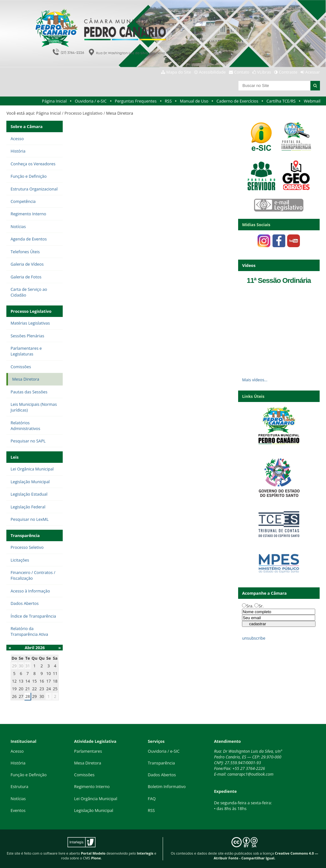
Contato (242, 72)
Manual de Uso (194, 101)
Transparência (25, 535)
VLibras (264, 72)
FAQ (152, 799)
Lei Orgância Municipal (96, 799)
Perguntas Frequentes (135, 101)
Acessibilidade (212, 72)
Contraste (288, 72)
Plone (96, 858)
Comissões (84, 775)
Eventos (18, 810)
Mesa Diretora (88, 763)
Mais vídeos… (255, 380)
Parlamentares (88, 751)
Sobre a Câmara (27, 126)
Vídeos (249, 265)
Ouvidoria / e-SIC (91, 101)
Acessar (313, 72)
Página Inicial (54, 101)
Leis (14, 457)
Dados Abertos (162, 775)
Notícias (18, 799)
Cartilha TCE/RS (281, 101)
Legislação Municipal (94, 810)
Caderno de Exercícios (237, 101)
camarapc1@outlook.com (250, 774)
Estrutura (19, 786)
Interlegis (145, 853)
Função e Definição (28, 775)
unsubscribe (254, 638)
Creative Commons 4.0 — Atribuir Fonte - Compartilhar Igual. (266, 856)
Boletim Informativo (167, 786)
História (18, 763)
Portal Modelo (93, 853)
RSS (168, 101)
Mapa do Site (179, 72)
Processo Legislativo (83, 113)
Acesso (17, 751)
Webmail (312, 101)
